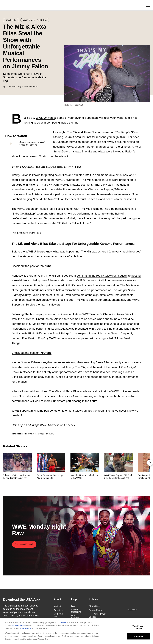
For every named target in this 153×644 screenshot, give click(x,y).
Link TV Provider (75, 617)
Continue (138, 636)
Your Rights (25, 628)
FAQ (73, 606)
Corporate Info (59, 615)
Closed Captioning (76, 611)
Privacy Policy (95, 610)
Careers (58, 606)
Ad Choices (94, 606)
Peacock (33, 145)
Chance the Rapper (101, 189)
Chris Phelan (11, 86)
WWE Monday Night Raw (38, 434)
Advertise (58, 610)
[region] (76, 631)
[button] (150, 463)
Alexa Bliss (103, 362)
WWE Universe (45, 118)
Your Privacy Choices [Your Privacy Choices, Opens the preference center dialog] (138, 628)
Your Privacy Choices (97, 615)
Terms (63, 622)
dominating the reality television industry (102, 276)
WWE (51, 434)
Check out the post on (32, 266)
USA (7, 5)
